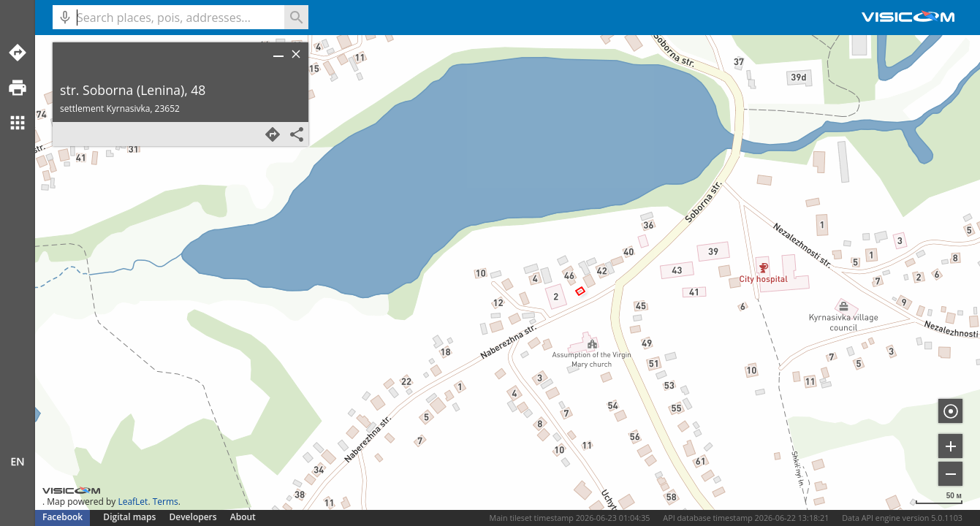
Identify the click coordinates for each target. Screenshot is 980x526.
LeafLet (133, 502)
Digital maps (130, 517)
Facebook (62, 517)
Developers (193, 517)
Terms (166, 502)
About (243, 517)
